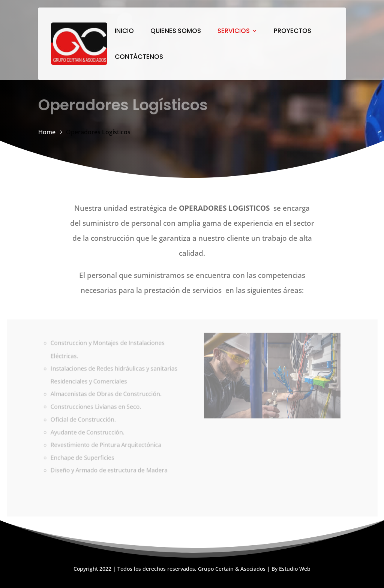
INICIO (124, 32)
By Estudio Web (291, 569)
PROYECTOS (292, 32)
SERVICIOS (234, 32)
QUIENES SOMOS (176, 32)
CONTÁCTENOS (139, 58)
